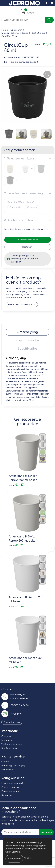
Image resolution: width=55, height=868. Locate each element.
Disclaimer (7, 795)
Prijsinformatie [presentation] (27, 340)
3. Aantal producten (19, 220)
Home (5, 30)
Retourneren (8, 770)
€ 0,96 (16, 606)
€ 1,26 (16, 667)
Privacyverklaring (10, 791)
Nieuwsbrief (7, 740)
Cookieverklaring (10, 787)
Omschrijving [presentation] (27, 332)
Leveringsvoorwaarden (13, 783)
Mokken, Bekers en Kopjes (15, 33)
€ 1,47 (16, 485)
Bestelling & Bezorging (13, 766)
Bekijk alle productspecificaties (21, 62)
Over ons (6, 736)
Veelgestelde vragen (12, 744)
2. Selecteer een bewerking (23, 193)
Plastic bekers (38, 33)
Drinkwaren (16, 30)
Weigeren (28, 858)
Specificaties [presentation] (27, 349)
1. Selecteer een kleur (19, 159)
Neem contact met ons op (22, 305)
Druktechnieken (9, 748)
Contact (6, 762)
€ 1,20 (16, 546)
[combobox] (23, 20)
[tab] (27, 332)
